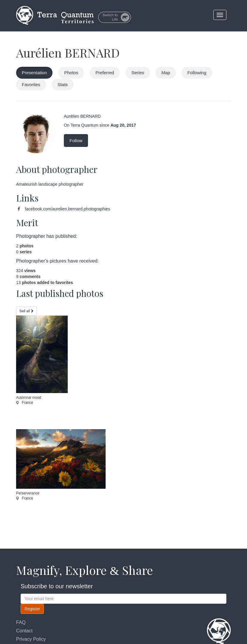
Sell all (27, 311)
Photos (71, 73)
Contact (24, 631)
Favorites (31, 84)
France (25, 403)
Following (197, 73)
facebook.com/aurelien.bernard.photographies (68, 209)
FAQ (21, 622)
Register (32, 609)
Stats (63, 84)
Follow (76, 141)
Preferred (105, 73)
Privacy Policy (31, 639)
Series (138, 73)
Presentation (34, 73)
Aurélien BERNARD (68, 53)
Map (166, 73)
